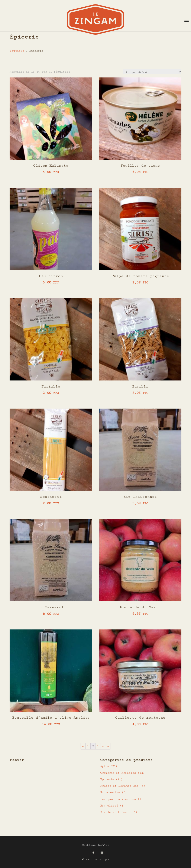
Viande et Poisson (115, 812)
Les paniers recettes (118, 799)
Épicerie (107, 779)
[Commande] (152, 72)
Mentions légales (96, 845)
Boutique (17, 51)
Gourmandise (110, 792)
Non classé (109, 806)
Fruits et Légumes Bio (119, 786)
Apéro (104, 766)
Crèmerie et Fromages (118, 773)
